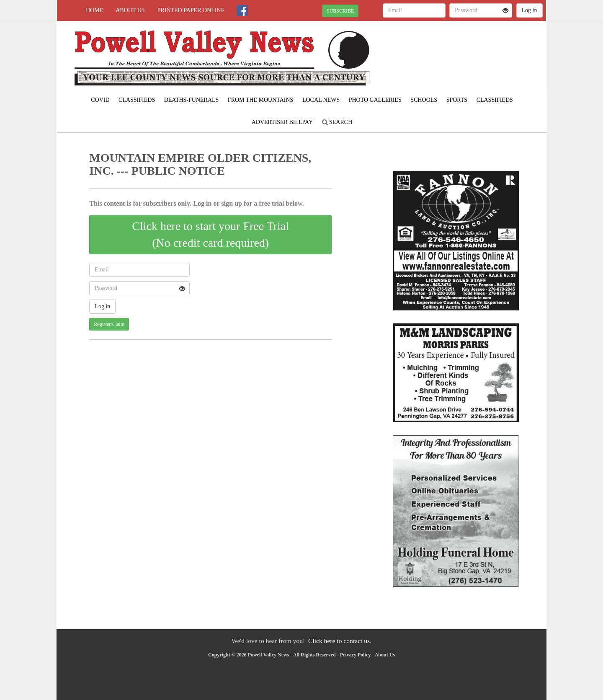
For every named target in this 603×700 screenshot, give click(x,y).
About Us (130, 10)
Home (94, 10)
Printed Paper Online (191, 10)
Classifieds (137, 100)
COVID (100, 100)
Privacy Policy (356, 655)
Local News (321, 100)
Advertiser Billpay (282, 122)
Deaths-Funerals (192, 100)
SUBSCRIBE (340, 11)
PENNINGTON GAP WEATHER (470, 50)
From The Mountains (261, 100)
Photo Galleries (375, 100)
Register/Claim (109, 324)
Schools (424, 100)
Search (337, 122)
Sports (457, 100)
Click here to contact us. (340, 641)
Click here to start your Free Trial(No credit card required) (210, 234)
